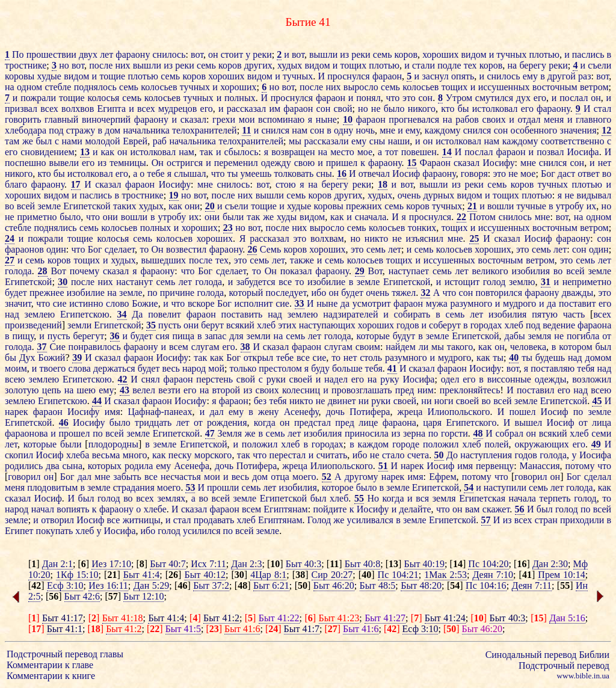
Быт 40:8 (362, 564)
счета (418, 455)
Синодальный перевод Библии (547, 655)
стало (393, 455)
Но (373, 498)
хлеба (78, 455)
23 (228, 228)
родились (24, 466)
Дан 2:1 (57, 564)
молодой (102, 141)
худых (290, 65)
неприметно (587, 282)
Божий (51, 358)
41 (392, 368)
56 (520, 509)
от (607, 336)
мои (247, 119)
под (56, 130)
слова (79, 368)
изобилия (531, 271)
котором (575, 347)
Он (158, 163)
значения (578, 130)
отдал (529, 119)
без (260, 401)
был (44, 141)
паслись (588, 54)
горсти (454, 433)
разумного (471, 303)
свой (343, 109)
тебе (156, 174)
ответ (588, 174)
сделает (120, 249)
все (285, 282)
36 (115, 336)
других (258, 65)
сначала (371, 217)
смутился (494, 98)
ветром (594, 87)
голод (494, 282)
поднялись (55, 228)
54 (469, 487)
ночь (366, 130)
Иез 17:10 (111, 564)
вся (422, 498)
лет (106, 54)
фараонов (24, 249)
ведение (559, 325)
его (540, 98)
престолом (280, 368)
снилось (169, 54)
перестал (288, 455)
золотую (22, 390)
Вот (58, 271)
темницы (128, 163)
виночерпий (106, 119)
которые (373, 336)
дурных (439, 195)
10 (348, 119)
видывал (594, 195)
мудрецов (177, 109)
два (53, 466)
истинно (86, 303)
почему (85, 271)
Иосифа (583, 152)
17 (76, 184)
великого (490, 271)
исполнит (253, 303)
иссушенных (504, 87)
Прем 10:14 (561, 575)
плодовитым (52, 487)
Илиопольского (459, 412)
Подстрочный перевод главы (65, 654)
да (345, 303)
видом (474, 54)
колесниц (301, 390)
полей (497, 444)
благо (16, 184)
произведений (33, 325)
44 (97, 401)
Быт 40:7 (168, 564)
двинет (342, 401)
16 (342, 174)
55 (359, 498)
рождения (227, 422)
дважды (578, 293)
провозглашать (362, 390)
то (144, 249)
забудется (256, 282)
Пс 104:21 (398, 575)
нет (605, 163)
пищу (23, 336)
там (12, 141)
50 (439, 455)
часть (574, 314)
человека (528, 347)
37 (42, 347)
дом (112, 130)
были (233, 217)
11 (246, 130)
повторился (499, 293)
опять (463, 76)
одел (450, 379)
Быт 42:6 (82, 596)
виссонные (509, 379)
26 (252, 249)
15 (412, 163)
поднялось (95, 87)
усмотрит (372, 303)
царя (432, 422)
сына (72, 466)
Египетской (87, 206)
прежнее (47, 293)
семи (601, 433)
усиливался (370, 520)
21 (472, 206)
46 (64, 422)
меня (554, 119)
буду (320, 368)
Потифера (370, 412)
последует (286, 293)
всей (26, 206)
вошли (500, 206)
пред (405, 390)
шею (86, 390)
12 (606, 130)
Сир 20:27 (332, 575)
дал (216, 412)
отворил (57, 520)
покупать (55, 531)
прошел (74, 433)
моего (304, 477)
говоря (474, 174)
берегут (88, 336)
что (393, 98)
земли (79, 325)
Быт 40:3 (303, 564)
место (342, 152)
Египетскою (85, 314)
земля (540, 336)
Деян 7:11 (532, 585)
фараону (133, 54)
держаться (114, 368)
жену (269, 412)
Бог (548, 174)
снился (275, 130)
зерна (414, 433)
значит (18, 303)
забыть (127, 477)
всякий (240, 325)
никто (376, 238)
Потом (482, 217)
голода (18, 271)
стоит (232, 54)
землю (522, 282)
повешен (419, 152)
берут (212, 325)
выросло (361, 87)
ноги (444, 401)
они (192, 206)
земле (49, 206)
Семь (270, 249)
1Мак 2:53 (445, 575)
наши (399, 141)
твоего (52, 368)
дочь (335, 412)
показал (296, 271)
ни (364, 401)
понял (368, 98)
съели (599, 65)
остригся (185, 163)
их (592, 206)
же (28, 141)
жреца (410, 412)
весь (171, 368)
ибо (319, 293)
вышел (529, 422)
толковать (294, 174)
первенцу (495, 466)
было (394, 109)
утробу (570, 206)
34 (122, 314)
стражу (81, 130)
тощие (112, 76)
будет (16, 293)
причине (177, 293)
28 (43, 271)
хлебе (155, 509)
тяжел (404, 293)
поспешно (26, 163)
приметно (37, 217)
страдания (134, 487)
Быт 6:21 (271, 585)
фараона (594, 325)
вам (473, 509)
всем (179, 347)
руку (390, 379)
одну (343, 130)
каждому (443, 130)
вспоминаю (281, 119)
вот (197, 54)
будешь (550, 358)
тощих (353, 65)
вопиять (73, 509)
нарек (17, 412)
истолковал (495, 109)
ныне (326, 119)
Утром (459, 98)
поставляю (553, 368)
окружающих (541, 444)
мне (387, 130)
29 (360, 271)
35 (151, 325)
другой (562, 76)
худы (287, 217)
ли (424, 347)
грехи (224, 119)
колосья (103, 98)
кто (448, 109)
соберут (445, 325)
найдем (401, 347)
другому (362, 477)
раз (584, 76)
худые (49, 76)
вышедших (164, 260)
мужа (437, 303)
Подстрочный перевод (564, 665)
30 (63, 282)
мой (216, 368)
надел (336, 379)
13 (85, 152)
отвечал (374, 174)
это (409, 98)
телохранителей (205, 130)
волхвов (78, 109)
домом (599, 358)
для (236, 336)
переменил (236, 163)
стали (423, 65)
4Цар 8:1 (268, 575)
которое (338, 487)
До (452, 455)
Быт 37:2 (211, 585)
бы (464, 109)
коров (406, 54)
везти (169, 390)
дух (523, 98)
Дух (27, 358)
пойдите (330, 509)
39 (77, 358)
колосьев (159, 87)
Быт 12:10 (143, 596)
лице (368, 422)
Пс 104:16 (486, 585)
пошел (522, 412)
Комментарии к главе (50, 665)
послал (574, 98)
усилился (202, 531)
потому (580, 466)
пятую (545, 314)
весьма (106, 455)
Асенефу (301, 412)
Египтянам (285, 509)
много (135, 455)
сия (163, 336)
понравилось (95, 347)
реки (262, 54)
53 (190, 487)
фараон (387, 76)
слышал (190, 174)
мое (365, 152)
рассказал (246, 109)
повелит (165, 314)
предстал (313, 422)
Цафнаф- (146, 412)
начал (43, 509)
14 (447, 152)
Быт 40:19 (424, 564)
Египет (19, 531)
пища (183, 336)
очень (409, 195)
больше (347, 368)
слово (118, 303)
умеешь (256, 174)
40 (514, 358)
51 (383, 466)
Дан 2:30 (550, 564)
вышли (323, 54)
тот (392, 152)
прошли (223, 487)
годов (408, 325)
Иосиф (406, 174)
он (213, 54)
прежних (364, 206)
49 (596, 444)
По (18, 54)
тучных (511, 54)
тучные (531, 206)
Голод (319, 520)
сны (377, 141)
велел (144, 390)
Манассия (539, 466)
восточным (555, 87)
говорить (23, 119)
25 (474, 238)
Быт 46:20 (334, 585)
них (122, 65)
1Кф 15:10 (77, 575)
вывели (64, 163)
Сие (57, 347)
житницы (142, 520)
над (12, 314)
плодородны (113, 444)
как (108, 152)
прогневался (414, 119)
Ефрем (442, 477)
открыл (258, 358)
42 (123, 379)
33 (300, 303)
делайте (415, 509)
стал (603, 109)
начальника (146, 130)
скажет (496, 509)
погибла (583, 336)
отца (280, 477)
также (302, 260)
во (607, 174)
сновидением (47, 152)
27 (10, 260)
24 (10, 238)
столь (371, 358)
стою (286, 184)
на (513, 65)
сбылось (241, 152)
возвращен (293, 152)
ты (233, 174)
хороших (440, 54)
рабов (467, 119)
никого (422, 109)
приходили (582, 520)
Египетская (482, 498)
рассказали (326, 141)
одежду (276, 163)
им (275, 109)
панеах (178, 412)
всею (15, 379)
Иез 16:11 (108, 585)
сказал (193, 119)
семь (383, 54)
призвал (21, 109)
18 (383, 184)
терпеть (555, 498)
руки (276, 379)
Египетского (471, 422)
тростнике (26, 65)
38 (245, 347)
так (206, 152)
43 (125, 390)
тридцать (153, 422)
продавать (214, 520)
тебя (374, 368)
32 (425, 293)
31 (546, 282)
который (246, 293)
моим (16, 368)
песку (180, 455)
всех (49, 109)
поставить (242, 314)
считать (332, 455)
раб (160, 141)
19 (174, 195)
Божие (145, 303)
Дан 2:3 (246, 564)
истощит (462, 282)
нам (300, 130)
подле (449, 65)
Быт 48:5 (378, 585)
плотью (544, 54)
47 (210, 433)
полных (240, 98)
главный (61, 119)
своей (301, 379)
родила (139, 466)
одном (29, 87)
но (64, 65)
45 (597, 401)
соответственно (572, 141)
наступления (486, 455)
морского (213, 455)
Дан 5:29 (151, 585)
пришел (342, 163)
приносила (367, 433)
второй (226, 390)
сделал (598, 477)
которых (105, 466)
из (344, 54)
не (376, 109)
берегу (533, 65)
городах (486, 325)
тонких (422, 228)
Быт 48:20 (421, 585)
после (101, 65)
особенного (534, 130)
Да (137, 314)
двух (88, 54)
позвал (550, 152)
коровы (20, 76)
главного (593, 119)
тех (470, 65)
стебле (58, 87)
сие (60, 303)
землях (171, 498)
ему (530, 76)
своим (368, 347)
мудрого (519, 303)
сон (425, 98)
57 (486, 520)
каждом (374, 444)
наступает (409, 271)
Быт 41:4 (141, 575)
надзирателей (350, 314)
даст (566, 174)
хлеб (266, 325)
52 (327, 477)
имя (112, 412)
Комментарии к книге (51, 676)
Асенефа (192, 466)
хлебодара (26, 130)
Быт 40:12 (205, 575)
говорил (24, 477)
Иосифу (498, 163)
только (243, 368)
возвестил (186, 249)
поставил (535, 390)
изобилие (326, 282)
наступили (505, 487)
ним (426, 390)
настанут (134, 282)
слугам (205, 347)
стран (546, 520)
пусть (170, 325)
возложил (592, 379)
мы (295, 141)
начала (522, 498)
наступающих (327, 325)
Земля (229, 433)
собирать (412, 314)
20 (210, 206)
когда (265, 422)
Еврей (135, 141)
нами (72, 141)
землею (40, 314)
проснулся (348, 76)
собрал (509, 433)
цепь (52, 390)
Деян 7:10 (493, 575)
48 (478, 433)
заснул (435, 76)
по (152, 293)
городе (406, 444)
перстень (214, 379)
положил (260, 444)
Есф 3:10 (65, 585)
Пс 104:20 (488, 564)
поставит (577, 303)
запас (215, 336)
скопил (19, 455)
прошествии (51, 54)
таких (125, 206)
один (56, 249)
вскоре (201, 303)
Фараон (435, 163)
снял (151, 379)
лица (602, 422)
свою (305, 163)
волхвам (327, 238)
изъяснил (425, 238)
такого (460, 347)
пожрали (38, 98)
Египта (111, 109)
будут (404, 336)
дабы (515, 336)
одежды (551, 379)
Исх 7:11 (208, 564)
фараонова (26, 433)
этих (287, 325)
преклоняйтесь (470, 390)
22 (461, 217)
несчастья (181, 477)
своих (494, 119)
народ (194, 368)
